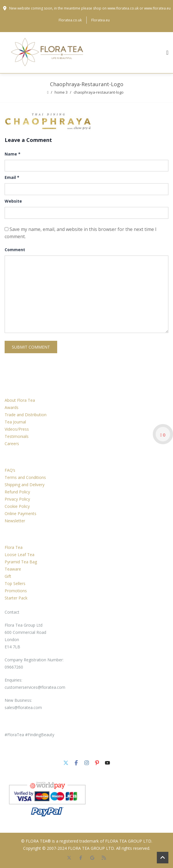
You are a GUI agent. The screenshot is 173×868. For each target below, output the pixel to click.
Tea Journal (15, 422)
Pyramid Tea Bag (21, 562)
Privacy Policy (17, 499)
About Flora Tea (20, 400)
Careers (12, 444)
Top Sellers (15, 583)
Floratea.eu (101, 20)
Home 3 (61, 92)
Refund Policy (17, 492)
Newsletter (15, 521)
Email (12, 177)
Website (13, 201)
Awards (12, 407)
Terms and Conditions (25, 477)
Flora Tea (14, 547)
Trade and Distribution (26, 415)
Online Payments (21, 513)
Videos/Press (17, 429)
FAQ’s (10, 470)
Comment (15, 250)
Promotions (16, 591)
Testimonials (17, 436)
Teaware (13, 569)
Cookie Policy (17, 506)
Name (13, 154)
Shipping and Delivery (25, 485)
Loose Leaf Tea (19, 555)
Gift (8, 576)
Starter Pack (16, 598)
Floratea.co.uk (70, 20)
